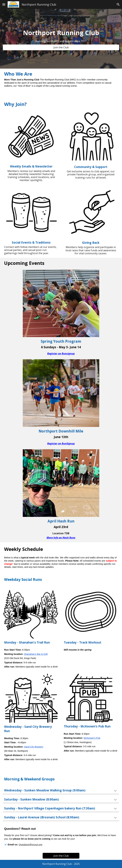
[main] (61, 33)
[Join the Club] (61, 47)
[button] (4, 4)
